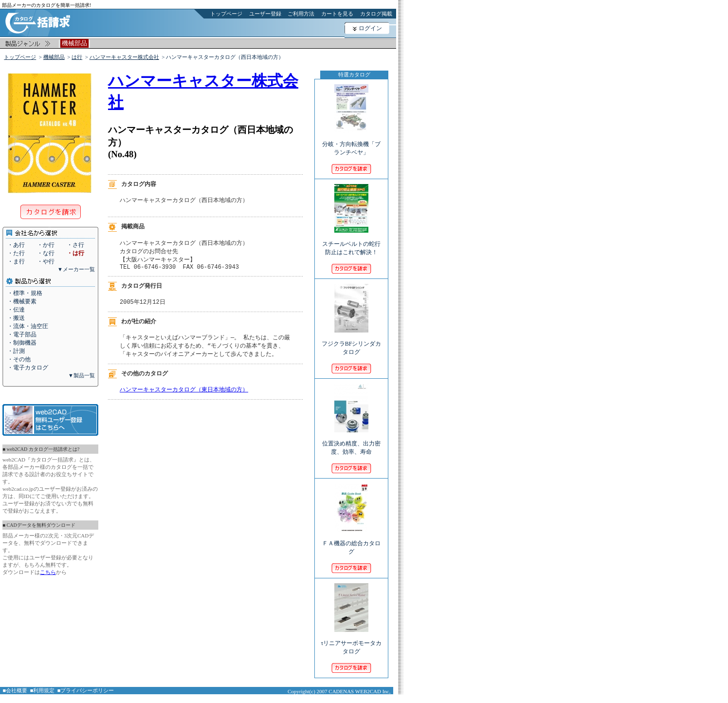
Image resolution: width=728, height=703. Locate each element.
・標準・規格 (25, 293)
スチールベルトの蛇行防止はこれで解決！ (351, 241)
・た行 (16, 253)
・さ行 (75, 245)
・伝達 (16, 310)
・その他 (19, 359)
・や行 (46, 261)
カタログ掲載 (376, 14)
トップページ (226, 14)
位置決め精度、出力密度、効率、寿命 (351, 441)
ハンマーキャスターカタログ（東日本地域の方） (184, 397)
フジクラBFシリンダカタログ (352, 341)
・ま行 (16, 261)
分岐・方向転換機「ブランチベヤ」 (351, 142)
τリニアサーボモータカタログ (352, 641)
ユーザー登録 (265, 14)
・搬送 (16, 318)
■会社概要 (15, 690)
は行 (77, 57)
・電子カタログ (28, 368)
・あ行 (16, 245)
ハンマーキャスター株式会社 (124, 57)
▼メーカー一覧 (76, 269)
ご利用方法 (301, 14)
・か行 (46, 245)
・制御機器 (22, 343)
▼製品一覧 (82, 375)
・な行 (46, 253)
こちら (48, 572)
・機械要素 (22, 301)
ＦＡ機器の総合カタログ (351, 541)
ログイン (370, 28)
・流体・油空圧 (28, 326)
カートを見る (337, 14)
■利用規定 (43, 690)
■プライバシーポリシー (86, 690)
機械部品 (54, 57)
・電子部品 (22, 334)
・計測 (16, 351)
